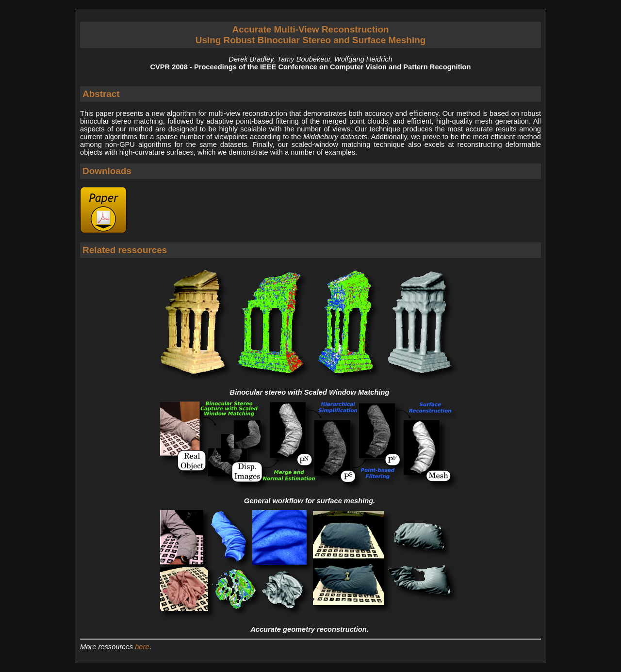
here (142, 647)
